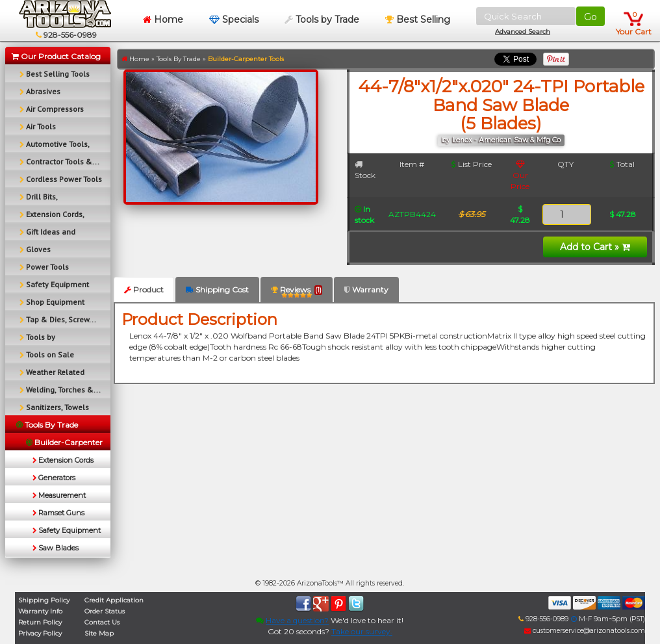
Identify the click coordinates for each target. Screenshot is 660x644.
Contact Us (102, 622)
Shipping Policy (44, 600)
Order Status (105, 611)
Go (590, 17)
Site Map (99, 633)
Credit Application (114, 600)
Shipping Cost (217, 290)
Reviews (297, 292)
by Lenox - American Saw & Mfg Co (501, 140)
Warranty (366, 290)
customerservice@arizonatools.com (585, 631)
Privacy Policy (40, 633)
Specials (234, 19)
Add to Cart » (595, 247)
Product (144, 290)
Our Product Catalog (56, 56)
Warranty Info (40, 611)
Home (163, 19)
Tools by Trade (322, 19)
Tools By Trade (179, 59)
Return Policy (40, 622)
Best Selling (418, 19)
